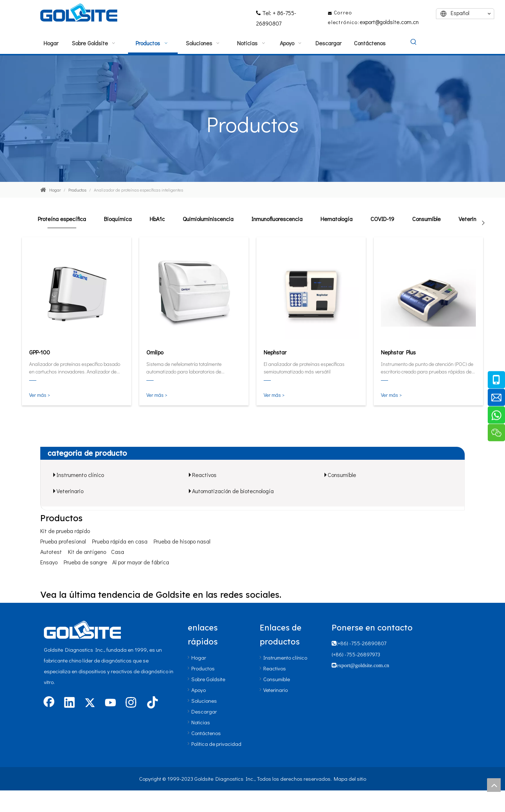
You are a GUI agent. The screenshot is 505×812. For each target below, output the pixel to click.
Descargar (204, 711)
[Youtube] (110, 703)
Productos (203, 668)
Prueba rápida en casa (120, 541)
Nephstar (275, 352)
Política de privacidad (216, 744)
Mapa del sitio (350, 779)
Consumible (426, 219)
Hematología (336, 219)
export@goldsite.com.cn (389, 22)
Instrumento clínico (80, 475)
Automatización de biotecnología (233, 491)
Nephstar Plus (398, 352)
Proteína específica (62, 219)
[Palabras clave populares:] (414, 42)
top (494, 785)
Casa (118, 552)
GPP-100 (40, 352)
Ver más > (40, 395)
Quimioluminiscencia (208, 219)
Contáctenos (206, 733)
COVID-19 (382, 219)
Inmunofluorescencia (277, 219)
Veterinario (472, 219)
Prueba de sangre (85, 562)
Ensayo (49, 562)
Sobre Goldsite (208, 679)
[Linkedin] (69, 703)
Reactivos (204, 475)
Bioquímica (118, 219)
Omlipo (155, 352)
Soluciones (204, 701)
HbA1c (157, 219)
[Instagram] (131, 703)
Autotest (51, 552)
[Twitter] (90, 703)
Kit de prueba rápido (65, 531)
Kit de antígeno (87, 552)
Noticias (201, 722)
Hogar (199, 657)
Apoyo (199, 690)
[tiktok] (151, 703)
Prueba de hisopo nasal (182, 541)
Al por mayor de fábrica (141, 562)
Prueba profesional (63, 541)
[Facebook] (49, 703)
